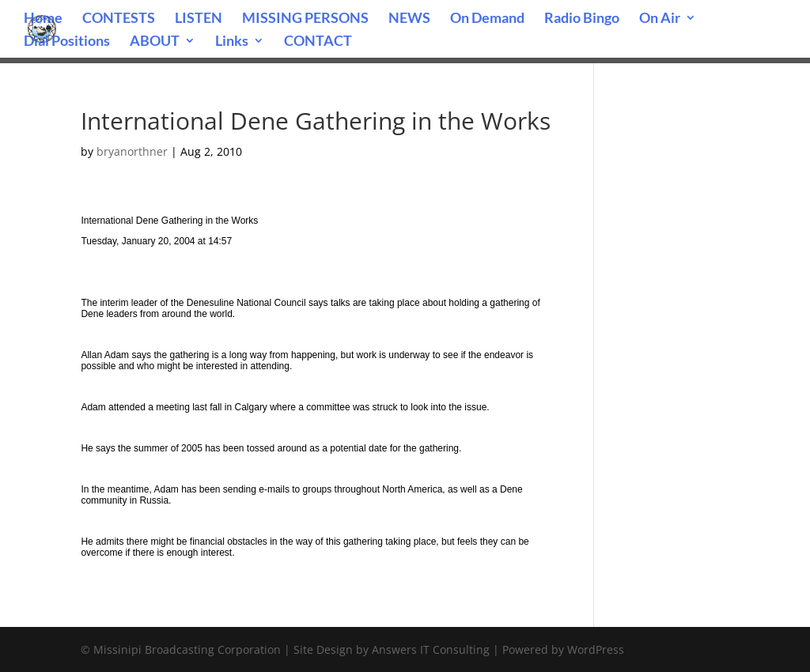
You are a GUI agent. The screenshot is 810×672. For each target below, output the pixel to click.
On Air (660, 19)
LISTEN (199, 19)
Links (232, 42)
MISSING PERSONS (305, 19)
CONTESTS (119, 19)
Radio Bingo (582, 19)
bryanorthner (132, 151)
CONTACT (318, 42)
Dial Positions (67, 42)
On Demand (487, 19)
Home (43, 19)
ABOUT (155, 42)
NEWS (409, 19)
